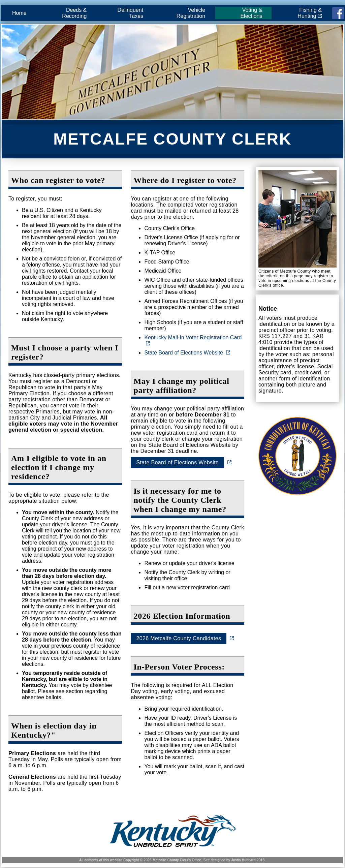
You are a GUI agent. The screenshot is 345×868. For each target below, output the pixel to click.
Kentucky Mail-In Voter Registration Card (193, 337)
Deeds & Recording (74, 13)
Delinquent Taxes (131, 13)
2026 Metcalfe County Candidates (179, 638)
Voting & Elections (251, 13)
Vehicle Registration (191, 13)
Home (19, 13)
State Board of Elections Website (184, 353)
